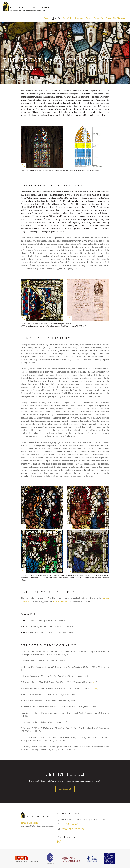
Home (46, 18)
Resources (79, 18)
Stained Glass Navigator (116, 18)
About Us (56, 18)
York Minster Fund (61, 601)
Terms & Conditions (30, 823)
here (95, 682)
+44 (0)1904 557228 (70, 824)
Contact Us (98, 18)
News (88, 18)
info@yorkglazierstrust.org (73, 828)
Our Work (67, 18)
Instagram (59, 842)
